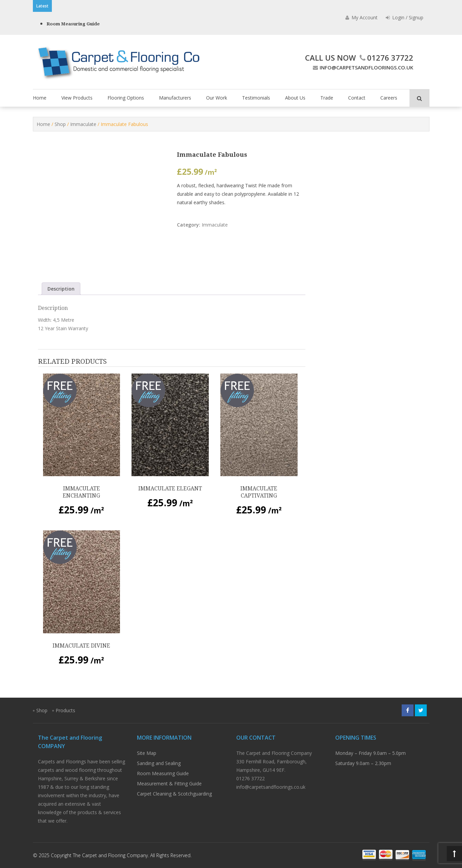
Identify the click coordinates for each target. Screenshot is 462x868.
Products (65, 710)
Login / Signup (405, 17)
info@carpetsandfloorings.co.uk (362, 67)
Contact (357, 98)
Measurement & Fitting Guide (169, 784)
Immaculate (83, 124)
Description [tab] (61, 289)
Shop (60, 124)
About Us (295, 98)
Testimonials (256, 98)
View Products (77, 98)
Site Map (147, 753)
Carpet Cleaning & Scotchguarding (174, 794)
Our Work (217, 98)
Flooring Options (126, 98)
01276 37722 (386, 58)
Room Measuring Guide (73, 24)
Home (40, 98)
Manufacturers (175, 98)
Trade (327, 98)
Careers (389, 98)
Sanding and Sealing (159, 763)
